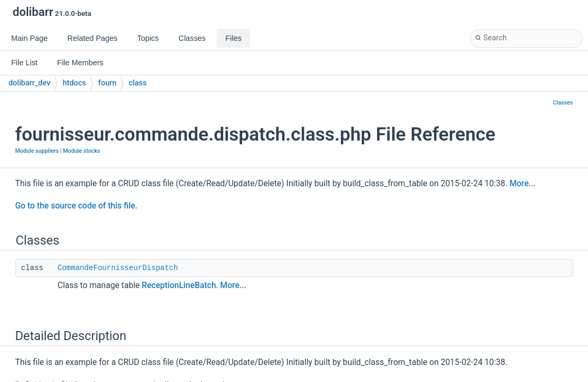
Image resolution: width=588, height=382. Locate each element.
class (138, 83)
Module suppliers (37, 151)
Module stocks (82, 151)
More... (522, 184)
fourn (107, 83)
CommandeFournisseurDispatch (118, 268)
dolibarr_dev (29, 83)
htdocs (74, 83)
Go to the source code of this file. (76, 206)
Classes (563, 103)
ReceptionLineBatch (179, 285)
